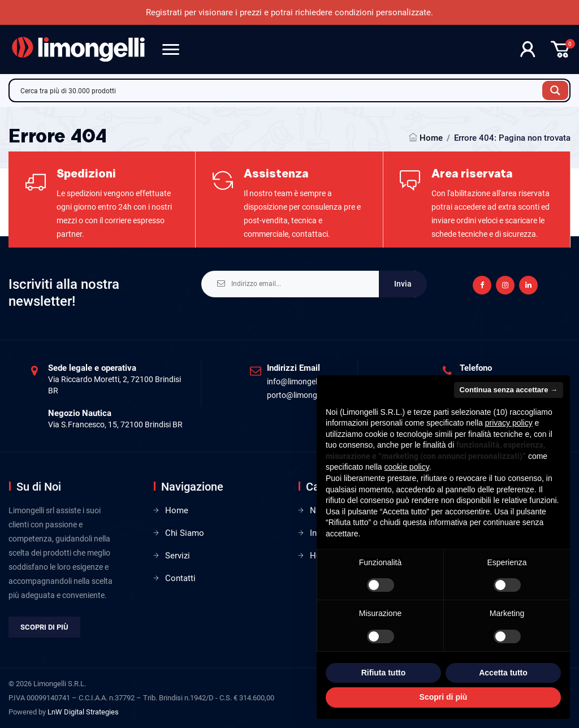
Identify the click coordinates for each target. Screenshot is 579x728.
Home (431, 138)
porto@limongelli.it (300, 395)
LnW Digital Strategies (83, 712)
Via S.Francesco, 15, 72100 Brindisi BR (115, 424)
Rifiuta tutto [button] (384, 673)
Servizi (178, 556)
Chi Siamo (185, 533)
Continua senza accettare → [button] (509, 390)
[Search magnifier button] (555, 90)
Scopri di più (44, 627)
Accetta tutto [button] (503, 673)
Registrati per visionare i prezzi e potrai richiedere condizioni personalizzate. (289, 12)
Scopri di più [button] (444, 697)
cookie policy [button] (407, 467)
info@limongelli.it (297, 382)
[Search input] (279, 90)
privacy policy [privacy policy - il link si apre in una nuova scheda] (509, 423)
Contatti (180, 578)
